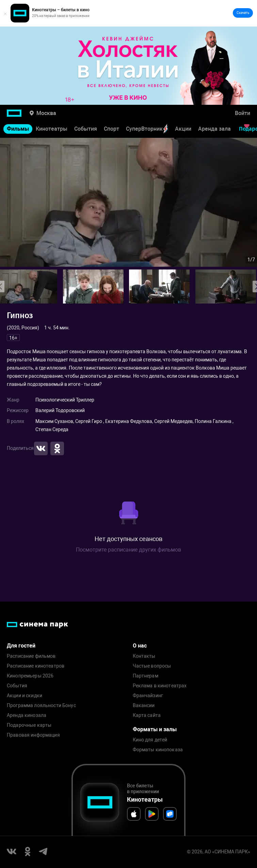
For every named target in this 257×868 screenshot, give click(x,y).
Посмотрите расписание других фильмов (128, 550)
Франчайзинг (148, 696)
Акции (183, 129)
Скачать (243, 13)
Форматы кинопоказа (158, 750)
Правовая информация (33, 735)
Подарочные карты (29, 725)
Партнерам (146, 676)
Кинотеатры (52, 129)
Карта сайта (147, 715)
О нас (140, 646)
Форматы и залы (155, 729)
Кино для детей (150, 740)
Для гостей (21, 646)
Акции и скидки (25, 696)
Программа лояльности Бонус (41, 706)
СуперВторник (147, 129)
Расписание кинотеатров (36, 666)
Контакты (144, 656)
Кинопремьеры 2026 (30, 676)
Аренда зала (214, 129)
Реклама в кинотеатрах (160, 686)
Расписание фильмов (31, 656)
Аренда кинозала (27, 715)
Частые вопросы (152, 666)
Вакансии (144, 706)
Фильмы (18, 129)
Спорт (111, 129)
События (86, 129)
